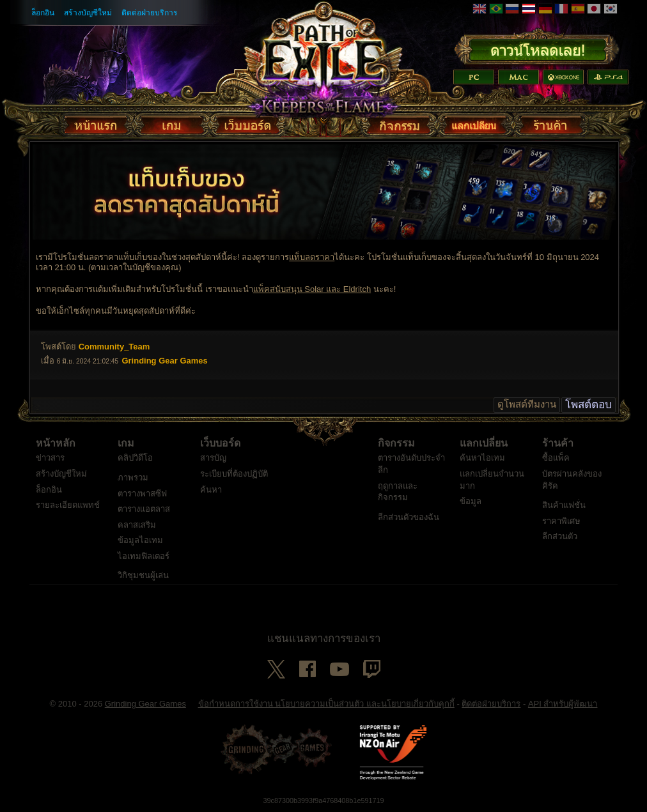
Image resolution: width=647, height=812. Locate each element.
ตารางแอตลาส (144, 509)
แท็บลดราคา (312, 257)
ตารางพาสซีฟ (142, 494)
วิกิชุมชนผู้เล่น (143, 575)
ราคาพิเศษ (561, 521)
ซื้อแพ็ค (556, 458)
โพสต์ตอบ (589, 405)
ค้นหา (211, 490)
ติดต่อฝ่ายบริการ (150, 13)
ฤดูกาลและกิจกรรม (398, 492)
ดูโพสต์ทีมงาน (527, 405)
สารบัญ (213, 458)
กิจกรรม (396, 443)
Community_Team (114, 347)
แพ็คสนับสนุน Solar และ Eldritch (312, 289)
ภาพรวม (133, 478)
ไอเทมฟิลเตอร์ (144, 556)
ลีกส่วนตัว (560, 536)
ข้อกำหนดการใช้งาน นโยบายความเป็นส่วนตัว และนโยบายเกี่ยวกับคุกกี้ (326, 704)
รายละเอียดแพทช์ (68, 505)
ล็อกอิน (43, 13)
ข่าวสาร (50, 458)
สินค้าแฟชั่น (564, 505)
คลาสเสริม (137, 525)
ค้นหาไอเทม (482, 458)
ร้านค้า (558, 443)
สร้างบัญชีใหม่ (88, 13)
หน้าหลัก (56, 443)
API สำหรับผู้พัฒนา (563, 704)
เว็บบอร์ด (220, 443)
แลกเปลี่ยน (484, 443)
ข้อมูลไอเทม (140, 540)
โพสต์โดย (58, 347)
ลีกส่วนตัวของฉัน (409, 517)
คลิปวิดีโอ (135, 458)
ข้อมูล (471, 501)
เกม (126, 443)
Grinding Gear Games (145, 704)
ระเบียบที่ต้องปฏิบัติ (234, 474)
